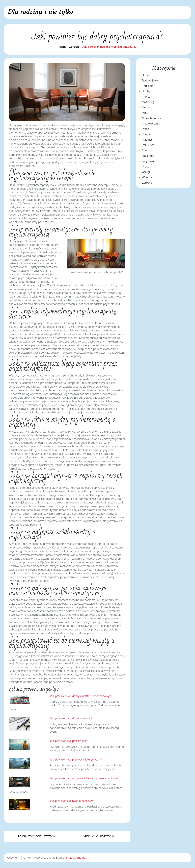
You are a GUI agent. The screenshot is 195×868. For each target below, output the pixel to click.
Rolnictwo (148, 145)
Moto (145, 113)
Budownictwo (150, 81)
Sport (145, 150)
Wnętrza (147, 177)
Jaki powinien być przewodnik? (69, 741)
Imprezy (147, 97)
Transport (148, 156)
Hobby (146, 91)
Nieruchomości (151, 118)
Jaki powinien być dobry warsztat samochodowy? (80, 696)
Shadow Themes (76, 858)
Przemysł (148, 140)
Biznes (146, 75)
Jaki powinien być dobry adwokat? (71, 718)
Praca (145, 129)
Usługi (146, 172)
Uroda (146, 167)
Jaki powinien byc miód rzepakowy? (72, 801)
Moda (145, 107)
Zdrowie (147, 183)
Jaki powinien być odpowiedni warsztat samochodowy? (84, 778)
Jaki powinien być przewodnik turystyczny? (76, 760)
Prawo (146, 134)
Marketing (148, 102)
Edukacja (147, 86)
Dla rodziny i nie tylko (40, 12)
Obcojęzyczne (151, 124)
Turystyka (148, 161)
